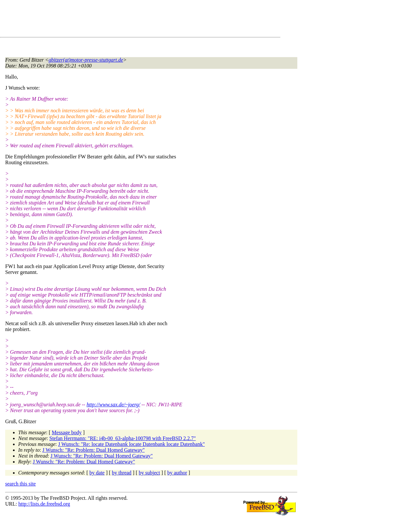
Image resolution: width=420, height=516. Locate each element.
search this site (20, 484)
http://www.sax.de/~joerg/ (113, 405)
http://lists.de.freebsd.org (44, 504)
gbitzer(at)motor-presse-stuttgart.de (86, 60)
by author (177, 473)
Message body (67, 432)
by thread (122, 473)
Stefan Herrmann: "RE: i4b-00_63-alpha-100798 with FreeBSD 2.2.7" (123, 438)
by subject (149, 473)
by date (97, 473)
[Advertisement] (123, 20)
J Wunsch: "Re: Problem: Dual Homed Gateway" (94, 450)
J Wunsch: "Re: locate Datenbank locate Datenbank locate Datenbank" (131, 444)
